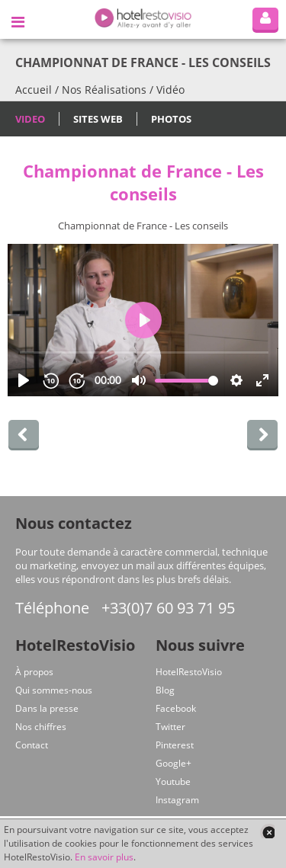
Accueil (34, 90)
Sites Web (98, 119)
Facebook (176, 708)
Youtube (173, 782)
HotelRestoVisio (189, 672)
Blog (165, 690)
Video (30, 119)
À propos (34, 672)
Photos (171, 119)
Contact (32, 745)
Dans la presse (47, 708)
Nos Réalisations (104, 90)
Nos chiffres (41, 727)
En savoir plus (104, 857)
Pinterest (175, 745)
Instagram (177, 800)
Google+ (174, 763)
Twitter (170, 727)
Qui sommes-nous (54, 690)
